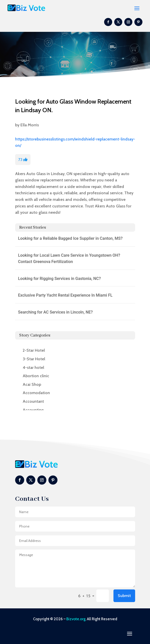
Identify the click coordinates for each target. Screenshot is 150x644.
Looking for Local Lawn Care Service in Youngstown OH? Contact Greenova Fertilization (69, 259)
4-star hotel (33, 367)
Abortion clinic (36, 376)
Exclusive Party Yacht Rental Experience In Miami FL (65, 295)
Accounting (33, 410)
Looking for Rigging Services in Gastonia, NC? (59, 279)
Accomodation (36, 393)
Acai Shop (32, 384)
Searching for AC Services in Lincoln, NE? (55, 312)
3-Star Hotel (34, 359)
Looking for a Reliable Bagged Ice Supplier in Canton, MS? (70, 238)
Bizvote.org (76, 619)
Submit (124, 596)
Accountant (33, 401)
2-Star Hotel (34, 350)
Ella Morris (30, 125)
